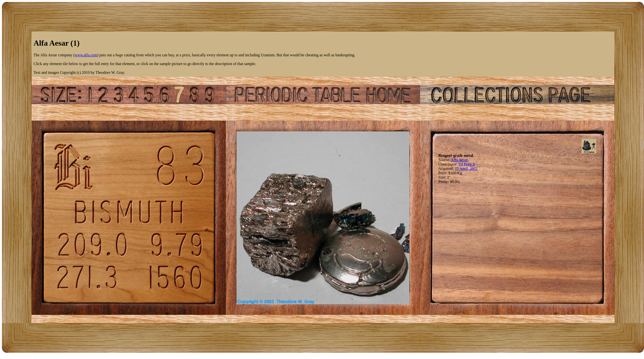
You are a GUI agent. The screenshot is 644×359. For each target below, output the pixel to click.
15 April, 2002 (466, 169)
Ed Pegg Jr (467, 164)
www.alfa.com (86, 55)
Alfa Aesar (459, 160)
